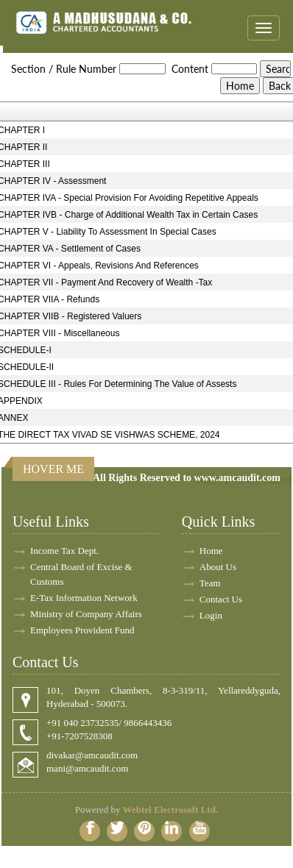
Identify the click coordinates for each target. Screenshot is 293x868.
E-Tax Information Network (84, 598)
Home (211, 551)
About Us (218, 567)
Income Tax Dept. (64, 551)
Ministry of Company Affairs (86, 614)
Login (211, 615)
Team (210, 583)
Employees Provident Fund (82, 630)
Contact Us (221, 599)
